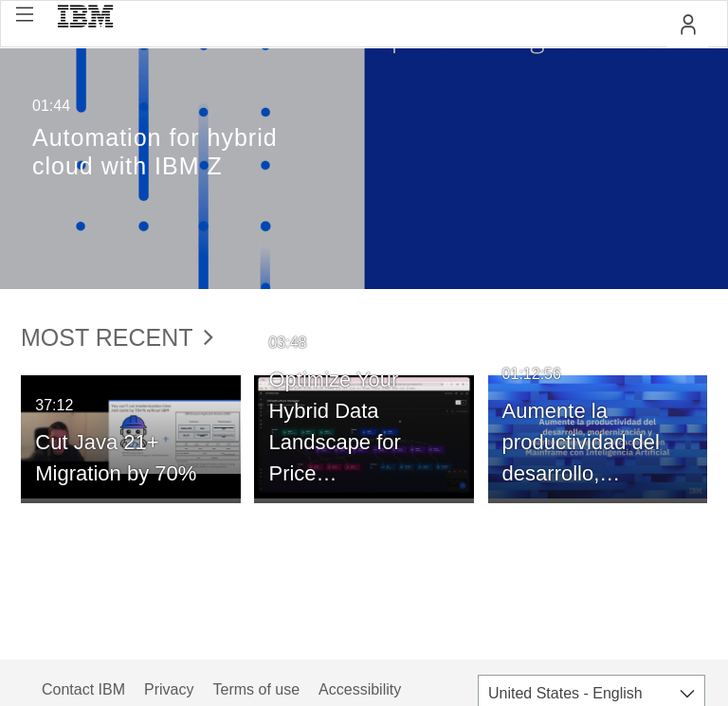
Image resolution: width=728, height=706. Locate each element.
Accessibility (360, 689)
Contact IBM (83, 689)
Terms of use (256, 689)
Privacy (169, 689)
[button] (25, 14)
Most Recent (117, 337)
